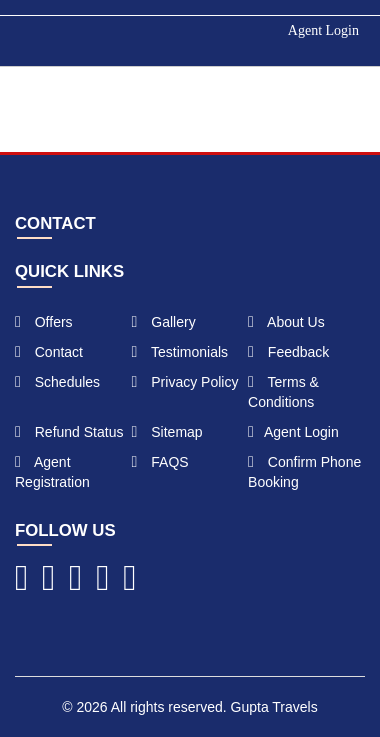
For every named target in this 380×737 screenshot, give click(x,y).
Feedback (288, 352)
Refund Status (69, 432)
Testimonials (180, 352)
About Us (286, 322)
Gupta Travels (274, 707)
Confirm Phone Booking (304, 472)
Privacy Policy (185, 382)
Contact (49, 352)
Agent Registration (52, 472)
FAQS (160, 462)
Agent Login (323, 30)
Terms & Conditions (283, 392)
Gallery (164, 322)
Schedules (57, 382)
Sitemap (167, 432)
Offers (44, 322)
